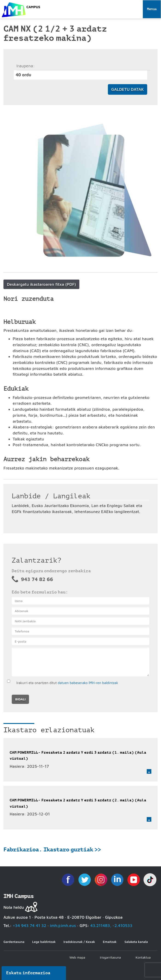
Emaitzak (110, 942)
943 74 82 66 (37, 579)
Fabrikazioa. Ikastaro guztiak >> (52, 850)
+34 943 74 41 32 (29, 925)
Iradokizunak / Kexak (79, 942)
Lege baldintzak (44, 942)
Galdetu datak (128, 89)
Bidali (20, 699)
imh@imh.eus (63, 925)
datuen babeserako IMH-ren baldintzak (88, 683)
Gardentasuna (14, 942)
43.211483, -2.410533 (111, 925)
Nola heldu (14, 907)
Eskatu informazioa (28, 973)
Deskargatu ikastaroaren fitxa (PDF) (41, 284)
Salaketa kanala (136, 942)
